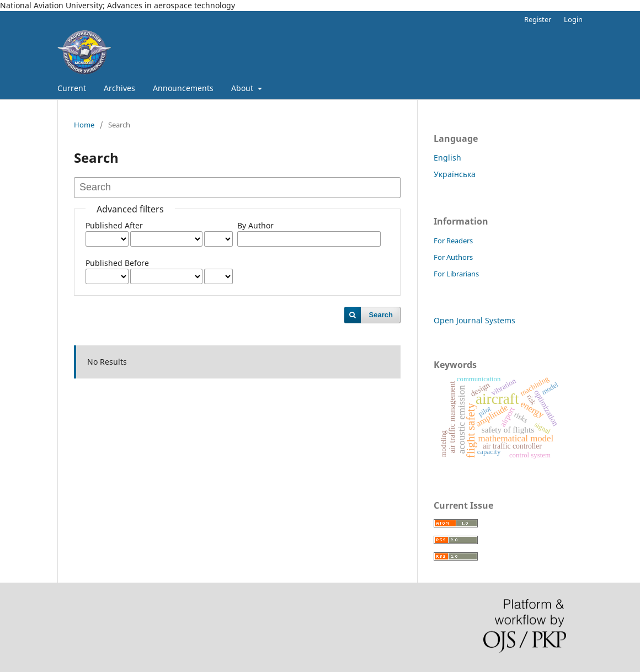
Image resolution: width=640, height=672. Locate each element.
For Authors (453, 257)
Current (72, 88)
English (447, 158)
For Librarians (456, 274)
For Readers (453, 241)
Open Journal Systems (474, 320)
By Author (255, 225)
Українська (455, 174)
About (243, 88)
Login (573, 19)
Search (381, 315)
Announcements (183, 88)
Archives (119, 88)
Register (538, 19)
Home (84, 125)
